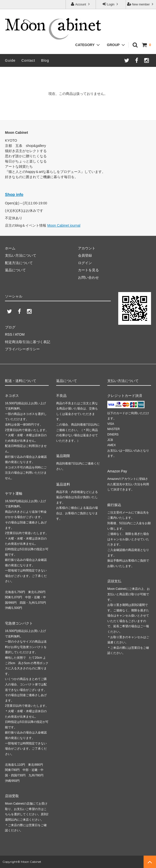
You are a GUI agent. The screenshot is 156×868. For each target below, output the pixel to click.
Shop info (14, 195)
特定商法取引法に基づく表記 (28, 342)
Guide (10, 60)
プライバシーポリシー (22, 349)
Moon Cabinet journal (64, 225)
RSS (9, 334)
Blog (45, 60)
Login (111, 4)
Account (81, 4)
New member (141, 4)
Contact (28, 60)
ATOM (20, 334)
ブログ (10, 327)
